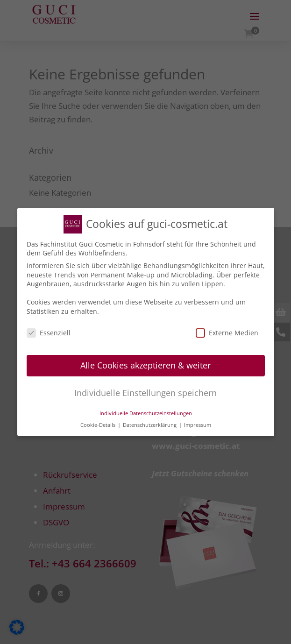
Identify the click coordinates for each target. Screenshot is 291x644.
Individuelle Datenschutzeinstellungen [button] (146, 410)
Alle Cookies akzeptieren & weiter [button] (145, 362)
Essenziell (49, 329)
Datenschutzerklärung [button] (150, 422)
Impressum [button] (198, 422)
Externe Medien (227, 329)
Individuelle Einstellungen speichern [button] (145, 390)
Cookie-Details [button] (99, 422)
